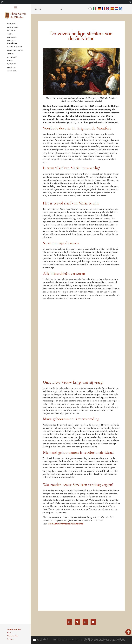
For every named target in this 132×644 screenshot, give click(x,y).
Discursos (12, 64)
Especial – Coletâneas (12, 42)
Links (9, 633)
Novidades (12, 24)
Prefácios (11, 67)
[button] (69, 622)
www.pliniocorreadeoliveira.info (66, 524)
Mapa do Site (13, 636)
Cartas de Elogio (15, 47)
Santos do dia (14, 629)
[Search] (61, 9)
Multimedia (12, 37)
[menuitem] (2, 2)
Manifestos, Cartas (15, 50)
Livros (10, 61)
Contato (10, 639)
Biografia (11, 31)
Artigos (10, 54)
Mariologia (12, 71)
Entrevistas (12, 57)
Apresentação (13, 27)
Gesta (10, 34)
